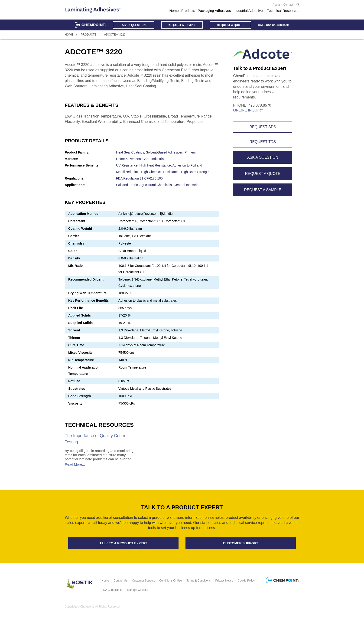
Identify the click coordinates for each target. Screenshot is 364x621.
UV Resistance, (128, 165)
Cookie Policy (246, 581)
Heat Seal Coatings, (131, 152)
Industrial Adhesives (249, 11)
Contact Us (120, 581)
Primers (190, 152)
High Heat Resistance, (156, 165)
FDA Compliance (112, 590)
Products (188, 11)
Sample (182, 25)
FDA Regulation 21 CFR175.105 (139, 178)
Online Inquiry (248, 110)
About (276, 5)
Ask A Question (263, 157)
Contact (288, 5)
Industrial (158, 159)
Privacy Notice (224, 581)
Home (174, 11)
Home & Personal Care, (134, 159)
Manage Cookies (137, 590)
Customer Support (143, 581)
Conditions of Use (171, 581)
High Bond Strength (195, 172)
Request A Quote (263, 174)
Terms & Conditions (199, 581)
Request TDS (263, 142)
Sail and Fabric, (128, 185)
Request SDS (263, 127)
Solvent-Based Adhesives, (165, 152)
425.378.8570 (280, 25)
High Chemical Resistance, (161, 172)
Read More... (75, 464)
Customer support (241, 543)
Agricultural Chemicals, (157, 185)
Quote (230, 25)
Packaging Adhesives (214, 11)
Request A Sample (263, 190)
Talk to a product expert (123, 543)
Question (134, 25)
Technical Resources (283, 11)
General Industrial (187, 185)
